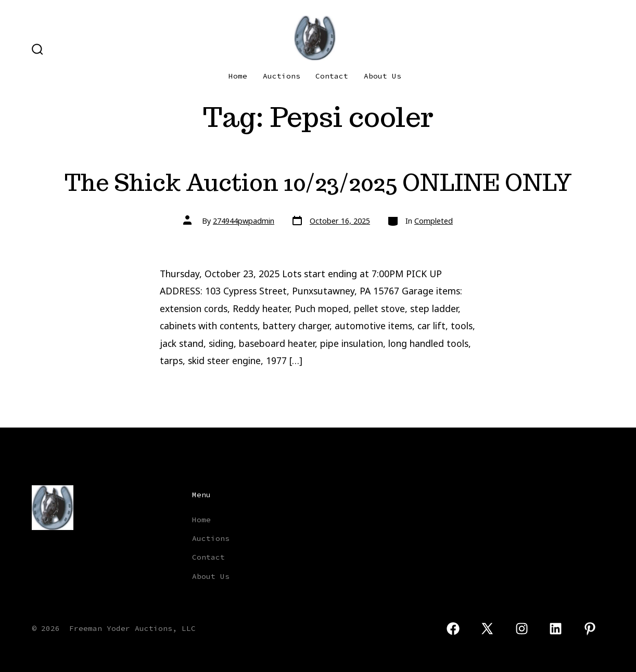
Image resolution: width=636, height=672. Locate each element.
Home (238, 76)
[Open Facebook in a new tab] (453, 629)
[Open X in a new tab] (487, 629)
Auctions (282, 76)
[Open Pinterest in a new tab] (590, 629)
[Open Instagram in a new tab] (522, 629)
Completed (434, 221)
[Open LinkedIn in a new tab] (556, 629)
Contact (332, 76)
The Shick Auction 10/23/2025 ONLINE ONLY (318, 182)
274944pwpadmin (244, 221)
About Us (383, 76)
